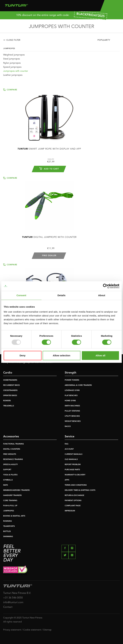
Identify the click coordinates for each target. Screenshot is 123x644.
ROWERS (7, 401)
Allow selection (61, 355)
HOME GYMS (70, 401)
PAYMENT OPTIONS (73, 501)
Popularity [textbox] (104, 40)
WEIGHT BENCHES (73, 421)
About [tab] (102, 295)
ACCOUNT (69, 449)
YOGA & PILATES (10, 475)
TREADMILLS (9, 406)
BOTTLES (7, 532)
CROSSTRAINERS (10, 391)
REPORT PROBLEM (73, 465)
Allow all (100, 355)
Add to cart (49, 169)
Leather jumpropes (13, 75)
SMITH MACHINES (72, 406)
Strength (70, 373)
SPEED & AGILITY (10, 465)
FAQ (66, 444)
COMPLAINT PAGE (73, 506)
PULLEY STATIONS (72, 411)
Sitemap (47, 630)
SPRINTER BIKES (10, 396)
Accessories (11, 437)
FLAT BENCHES (71, 396)
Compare (10, 90)
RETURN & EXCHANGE (74, 496)
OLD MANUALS (71, 459)
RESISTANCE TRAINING (13, 459)
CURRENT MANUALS (74, 454)
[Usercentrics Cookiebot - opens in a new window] (105, 286)
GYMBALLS (8, 480)
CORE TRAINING (10, 501)
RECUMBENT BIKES (11, 385)
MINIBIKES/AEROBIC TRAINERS (16, 490)
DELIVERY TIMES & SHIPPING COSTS (80, 490)
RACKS (68, 427)
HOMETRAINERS (10, 380)
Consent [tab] (21, 295)
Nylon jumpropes (12, 63)
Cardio (8, 373)
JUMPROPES (9, 511)
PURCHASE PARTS (72, 470)
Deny (23, 355)
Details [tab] (61, 295)
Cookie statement (32, 630)
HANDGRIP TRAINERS (12, 496)
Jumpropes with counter (16, 71)
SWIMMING (8, 537)
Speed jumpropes (12, 67)
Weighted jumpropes (14, 55)
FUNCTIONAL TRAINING (14, 444)
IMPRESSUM (70, 511)
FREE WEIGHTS (10, 454)
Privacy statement (12, 630)
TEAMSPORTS (9, 526)
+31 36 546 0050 (13, 598)
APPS (67, 480)
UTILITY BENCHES (72, 416)
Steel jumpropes (12, 59)
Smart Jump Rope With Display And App (49, 149)
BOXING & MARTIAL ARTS (14, 516)
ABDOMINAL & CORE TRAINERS (78, 385)
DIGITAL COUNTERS (12, 449)
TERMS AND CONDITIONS (76, 485)
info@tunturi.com (13, 603)
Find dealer (49, 256)
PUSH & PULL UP (10, 506)
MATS (6, 485)
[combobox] (109, 41)
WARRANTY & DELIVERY (75, 475)
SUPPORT (7, 470)
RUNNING (8, 521)
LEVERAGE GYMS (72, 391)
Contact (8, 607)
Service (70, 437)
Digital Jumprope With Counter (49, 237)
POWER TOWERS (72, 380)
